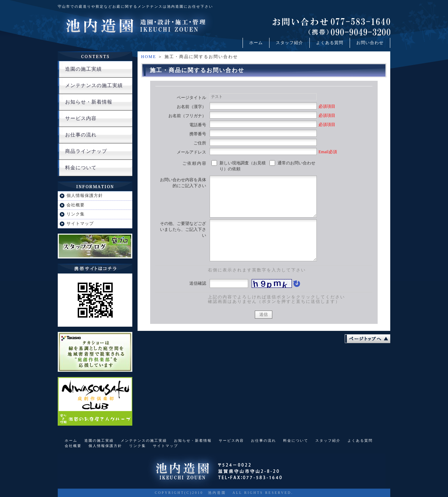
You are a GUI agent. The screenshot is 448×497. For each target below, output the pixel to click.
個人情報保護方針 (85, 196)
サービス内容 (81, 118)
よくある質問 (330, 43)
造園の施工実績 (83, 69)
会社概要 (76, 205)
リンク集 (76, 214)
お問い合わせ (370, 43)
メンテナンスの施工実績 (94, 86)
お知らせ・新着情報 (89, 102)
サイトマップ (80, 223)
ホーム (256, 43)
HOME (149, 57)
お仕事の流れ (81, 135)
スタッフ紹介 (289, 43)
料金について (81, 168)
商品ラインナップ (86, 151)
